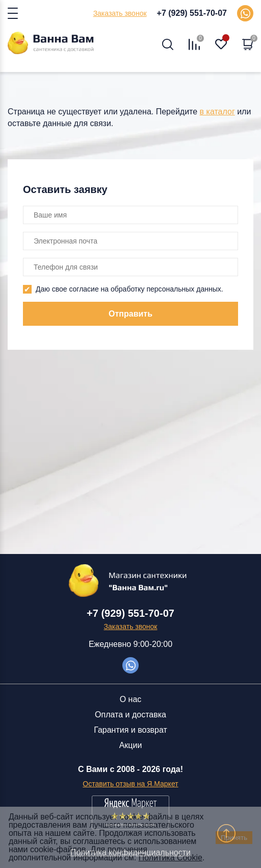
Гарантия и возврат (130, 730)
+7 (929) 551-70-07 (192, 13)
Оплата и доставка (130, 715)
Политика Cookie (171, 858)
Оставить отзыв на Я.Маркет (130, 784)
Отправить (130, 314)
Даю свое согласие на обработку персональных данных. (129, 289)
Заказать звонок (120, 13)
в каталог (217, 112)
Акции (131, 745)
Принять (234, 838)
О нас (131, 699)
